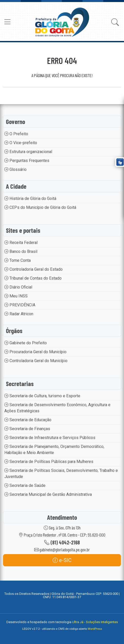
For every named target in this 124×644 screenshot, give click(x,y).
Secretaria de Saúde (25, 485)
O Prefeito (16, 134)
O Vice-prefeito (21, 143)
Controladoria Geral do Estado (33, 269)
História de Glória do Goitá (30, 198)
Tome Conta (18, 260)
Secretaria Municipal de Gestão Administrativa (48, 494)
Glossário (15, 169)
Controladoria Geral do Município (36, 361)
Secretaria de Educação (28, 420)
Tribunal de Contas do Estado (33, 278)
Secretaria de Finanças (27, 429)
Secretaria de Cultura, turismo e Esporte (42, 396)
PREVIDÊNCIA (20, 305)
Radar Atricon (19, 314)
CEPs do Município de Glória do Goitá (40, 207)
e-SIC (62, 560)
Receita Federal (21, 243)
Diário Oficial (18, 287)
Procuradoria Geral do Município (35, 352)
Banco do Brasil (21, 251)
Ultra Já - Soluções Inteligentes (95, 622)
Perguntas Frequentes (27, 161)
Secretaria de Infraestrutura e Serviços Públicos (50, 438)
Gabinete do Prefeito (26, 343)
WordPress (95, 629)
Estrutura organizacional (28, 152)
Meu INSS (16, 296)
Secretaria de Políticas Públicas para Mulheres (49, 462)
